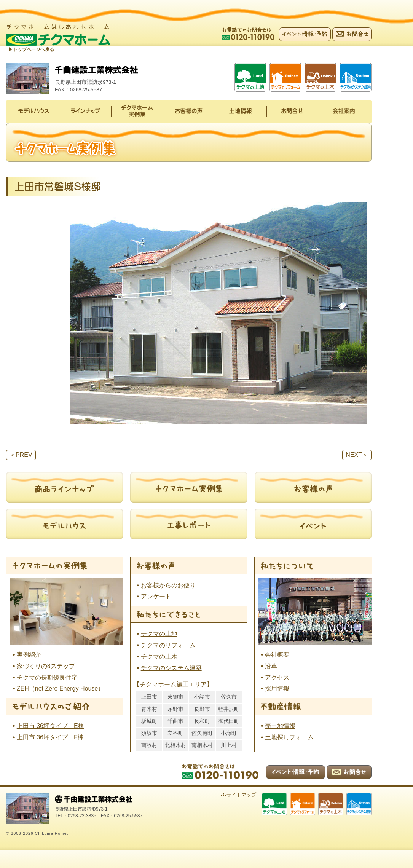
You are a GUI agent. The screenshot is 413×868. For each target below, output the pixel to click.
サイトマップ (254, 795)
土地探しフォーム (289, 738)
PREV (21, 456)
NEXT (357, 456)
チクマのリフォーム (168, 645)
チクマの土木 (159, 657)
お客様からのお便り (168, 586)
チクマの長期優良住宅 (47, 678)
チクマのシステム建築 (171, 668)
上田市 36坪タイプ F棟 (50, 738)
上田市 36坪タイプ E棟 (50, 727)
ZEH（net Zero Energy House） (60, 689)
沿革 (271, 666)
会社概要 (277, 655)
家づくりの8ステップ (46, 666)
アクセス (277, 678)
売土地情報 (280, 727)
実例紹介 (29, 655)
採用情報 (277, 689)
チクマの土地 (159, 634)
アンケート (156, 597)
